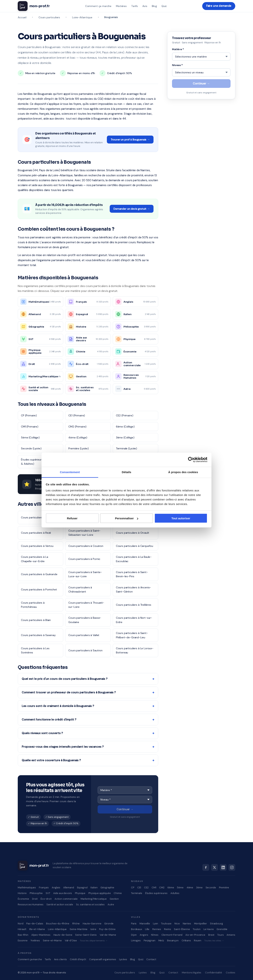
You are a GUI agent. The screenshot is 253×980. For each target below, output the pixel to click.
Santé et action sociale (60, 904)
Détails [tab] (126, 472)
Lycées (123, 959)
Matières (121, 6)
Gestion (114, 899)
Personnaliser (127, 518)
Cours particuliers (49, 17)
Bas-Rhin (23, 935)
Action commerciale (66, 899)
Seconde (211, 888)
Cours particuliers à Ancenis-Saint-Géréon (134, 589)
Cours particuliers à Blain (36, 620)
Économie (23, 899)
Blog (154, 6)
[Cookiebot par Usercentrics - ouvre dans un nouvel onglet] (191, 460)
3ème (199, 888)
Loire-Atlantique (82, 17)
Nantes (187, 924)
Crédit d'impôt (78, 959)
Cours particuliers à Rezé (36, 533)
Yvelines (35, 940)
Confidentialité (214, 973)
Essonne (23, 940)
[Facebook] (206, 867)
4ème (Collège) (78, 437)
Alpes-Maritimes (41, 935)
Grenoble (222, 929)
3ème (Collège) (125, 437)
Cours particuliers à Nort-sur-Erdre (134, 620)
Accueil (22, 17)
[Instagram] (232, 867)
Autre (111, 904)
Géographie (107, 888)
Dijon (134, 935)
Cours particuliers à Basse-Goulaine (85, 620)
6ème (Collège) (125, 427)
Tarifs (134, 6)
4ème (190, 888)
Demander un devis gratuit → (132, 209)
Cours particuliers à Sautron (85, 650)
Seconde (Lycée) (31, 448)
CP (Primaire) (29, 415)
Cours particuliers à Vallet (84, 635)
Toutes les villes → (214, 941)
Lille (147, 929)
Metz (161, 940)
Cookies (231, 973)
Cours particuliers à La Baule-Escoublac (134, 559)
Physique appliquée (100, 893)
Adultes (175, 893)
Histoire (22, 893)
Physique (80, 893)
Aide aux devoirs (63, 893)
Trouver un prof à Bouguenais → (130, 140)
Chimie (118, 893)
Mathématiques (27, 888)
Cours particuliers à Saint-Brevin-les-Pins (132, 574)
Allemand (69, 888)
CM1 (154, 888)
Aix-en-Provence (195, 935)
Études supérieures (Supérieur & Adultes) (39, 462)
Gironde (109, 924)
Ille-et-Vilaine (37, 929)
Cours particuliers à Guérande (39, 574)
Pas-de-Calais (35, 924)
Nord (20, 924)
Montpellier (201, 924)
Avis (145, 6)
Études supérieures (156, 893)
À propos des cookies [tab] (183, 472)
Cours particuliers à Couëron (86, 546)
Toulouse (166, 924)
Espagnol (82, 888)
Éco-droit (46, 899)
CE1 (139, 888)
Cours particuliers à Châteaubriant (80, 589)
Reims (167, 929)
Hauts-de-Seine (63, 935)
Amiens (231, 935)
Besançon (173, 940)
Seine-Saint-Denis (86, 935)
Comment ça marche (98, 6)
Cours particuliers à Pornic (84, 559)
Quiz (164, 6)
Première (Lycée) (79, 448)
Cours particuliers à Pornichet (39, 589)
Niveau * (177, 65)
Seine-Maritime (79, 929)
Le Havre (209, 929)
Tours (220, 935)
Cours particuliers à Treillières (134, 605)
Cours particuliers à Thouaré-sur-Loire (86, 605)
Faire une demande (219, 6)
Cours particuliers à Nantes (37, 517)
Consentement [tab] (70, 472)
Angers (144, 935)
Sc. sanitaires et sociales (90, 904)
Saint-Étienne (182, 929)
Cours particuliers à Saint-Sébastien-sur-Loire (84, 533)
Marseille (145, 924)
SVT (48, 893)
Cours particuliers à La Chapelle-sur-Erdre (35, 559)
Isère (93, 929)
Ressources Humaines (31, 904)
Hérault (22, 929)
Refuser (72, 518)
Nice (177, 924)
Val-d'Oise (71, 940)
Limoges (136, 940)
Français (44, 888)
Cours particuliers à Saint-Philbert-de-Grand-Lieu (132, 635)
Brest (211, 935)
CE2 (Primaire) (125, 415)
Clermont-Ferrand (172, 935)
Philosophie (36, 893)
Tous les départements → (94, 941)
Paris (134, 924)
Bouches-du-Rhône (58, 924)
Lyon (155, 924)
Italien (94, 888)
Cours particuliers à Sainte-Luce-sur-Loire (85, 574)
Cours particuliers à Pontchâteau (33, 605)
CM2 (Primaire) (77, 427)
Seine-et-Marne (52, 940)
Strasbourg (216, 924)
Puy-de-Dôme (107, 929)
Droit (35, 899)
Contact (151, 959)
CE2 (146, 888)
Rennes (157, 929)
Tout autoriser (181, 518)
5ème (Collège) (30, 437)
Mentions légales (192, 973)
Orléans (186, 940)
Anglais (56, 888)
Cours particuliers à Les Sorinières (35, 650)
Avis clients (60, 959)
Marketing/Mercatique (94, 899)
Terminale (137, 893)
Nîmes (155, 935)
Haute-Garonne (92, 924)
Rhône (76, 924)
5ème (180, 888)
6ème (171, 888)
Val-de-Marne (108, 935)
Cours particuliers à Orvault (133, 533)
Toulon (197, 929)
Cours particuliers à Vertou (37, 546)
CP (133, 888)
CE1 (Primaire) (77, 415)
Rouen (198, 940)
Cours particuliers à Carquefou (135, 546)
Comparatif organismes (103, 959)
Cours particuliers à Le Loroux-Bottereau (135, 650)
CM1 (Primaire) (30, 427)
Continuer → (125, 809)
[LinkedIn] (223, 867)
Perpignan (150, 940)
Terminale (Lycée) (126, 448)
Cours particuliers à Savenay (38, 635)
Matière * (178, 49)
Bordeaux (137, 929)
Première (224, 888)
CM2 (162, 888)
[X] (214, 867)
